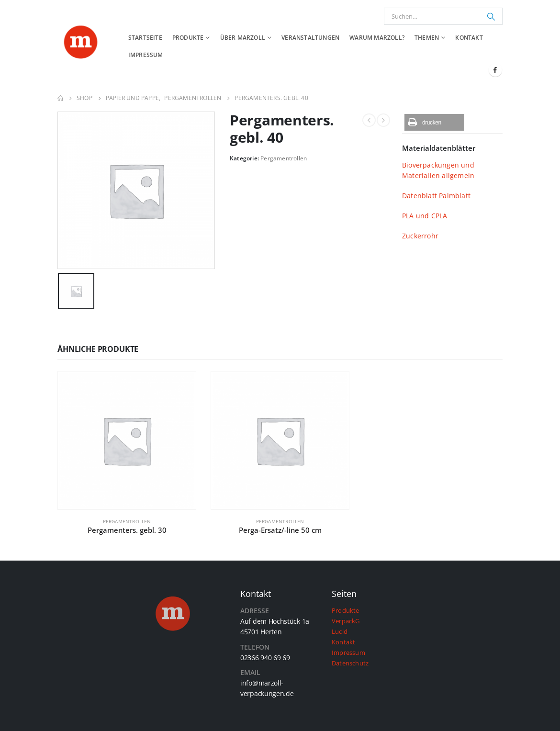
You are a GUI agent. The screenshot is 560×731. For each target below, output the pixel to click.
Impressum (146, 55)
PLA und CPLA (425, 216)
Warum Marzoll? (377, 38)
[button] (434, 122)
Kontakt (469, 38)
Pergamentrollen (284, 158)
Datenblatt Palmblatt (436, 196)
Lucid (340, 632)
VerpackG (346, 621)
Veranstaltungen (310, 38)
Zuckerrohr (420, 236)
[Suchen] (491, 16)
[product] (127, 440)
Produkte (188, 38)
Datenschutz (350, 663)
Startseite (145, 38)
